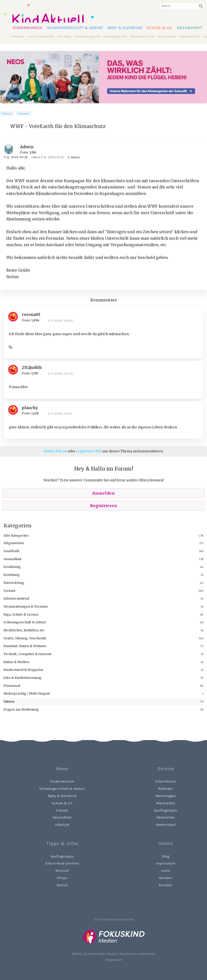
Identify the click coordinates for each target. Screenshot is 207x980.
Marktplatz (190, 37)
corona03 (31, 315)
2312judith (32, 368)
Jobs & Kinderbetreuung (23, 678)
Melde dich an (55, 451)
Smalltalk (12, 551)
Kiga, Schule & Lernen (21, 614)
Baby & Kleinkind (125, 28)
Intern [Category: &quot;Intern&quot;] (75, 157)
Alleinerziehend (16, 598)
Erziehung (12, 575)
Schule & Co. (160, 28)
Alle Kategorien (16, 535)
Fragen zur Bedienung (21, 709)
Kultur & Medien (16, 662)
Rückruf (62, 871)
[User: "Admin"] (11, 149)
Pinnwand (24, 114)
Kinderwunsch (27, 28)
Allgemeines (14, 543)
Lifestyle (62, 825)
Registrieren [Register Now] (103, 506)
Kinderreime (115, 37)
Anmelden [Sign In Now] (103, 493)
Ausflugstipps (41, 37)
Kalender (167, 37)
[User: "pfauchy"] (15, 410)
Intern (9, 701)
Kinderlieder (87, 37)
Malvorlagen (142, 37)
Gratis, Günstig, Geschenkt (25, 638)
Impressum (114, 960)
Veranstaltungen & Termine (26, 606)
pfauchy (30, 408)
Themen (7, 114)
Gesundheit (190, 28)
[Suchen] (201, 6)
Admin (27, 147)
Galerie (65, 37)
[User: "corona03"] (15, 317)
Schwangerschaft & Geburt (75, 28)
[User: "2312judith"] (15, 370)
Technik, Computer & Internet (28, 654)
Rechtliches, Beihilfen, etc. (24, 630)
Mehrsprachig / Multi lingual (27, 693)
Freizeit (10, 591)
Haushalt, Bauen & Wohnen (25, 646)
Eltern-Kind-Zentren (62, 863)
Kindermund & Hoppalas (23, 670)
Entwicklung (14, 583)
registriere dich (89, 451)
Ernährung (12, 567)
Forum (18, 37)
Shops (62, 878)
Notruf (62, 885)
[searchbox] (182, 6)
